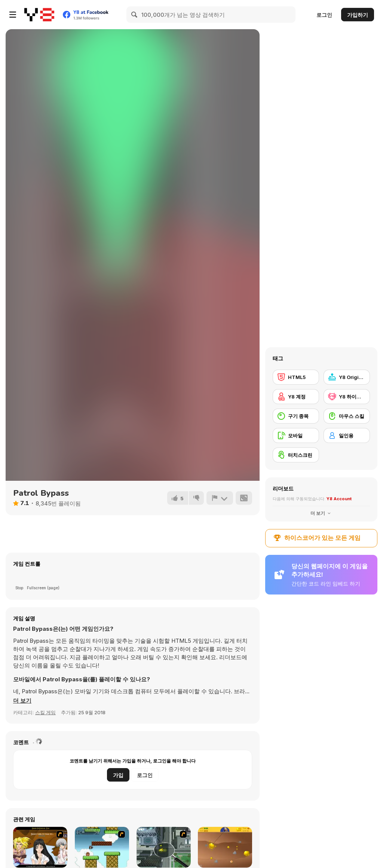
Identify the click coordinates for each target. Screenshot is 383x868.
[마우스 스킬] (347, 416)
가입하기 (358, 15)
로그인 (324, 15)
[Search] (135, 15)
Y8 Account (339, 499)
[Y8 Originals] (347, 377)
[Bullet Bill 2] (102, 847)
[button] (22, 701)
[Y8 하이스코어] (347, 397)
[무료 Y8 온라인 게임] (39, 15)
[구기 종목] (296, 416)
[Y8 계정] (296, 397)
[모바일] (296, 435)
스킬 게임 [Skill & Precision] (45, 712)
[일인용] (347, 435)
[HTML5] (296, 377)
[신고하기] (220, 498)
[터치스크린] (296, 455)
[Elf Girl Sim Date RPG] (40, 847)
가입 (118, 775)
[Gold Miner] (225, 847)
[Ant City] (164, 847)
